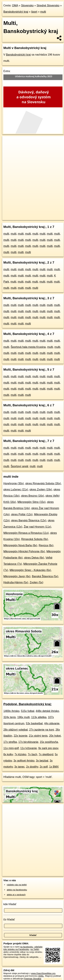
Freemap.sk (45, 215)
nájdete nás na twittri (17, 885)
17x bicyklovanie (28, 742)
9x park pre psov (48, 748)
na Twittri (35, 949)
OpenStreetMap (27, 215)
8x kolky (8, 754)
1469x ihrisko (11, 711)
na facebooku (27, 947)
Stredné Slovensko (48, 5)
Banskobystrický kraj (16, 12)
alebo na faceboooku (17, 890)
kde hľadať (10, 904)
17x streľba (10, 742)
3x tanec (20, 767)
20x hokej (55, 736)
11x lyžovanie (29, 748)
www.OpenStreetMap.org (43, 973)
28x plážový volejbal (16, 730)
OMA (15, 5)
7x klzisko (20, 754)
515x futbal (28, 711)
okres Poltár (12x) (22, 514)
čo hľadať (9, 919)
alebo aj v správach (16, 895)
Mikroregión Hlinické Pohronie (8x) (24, 551)
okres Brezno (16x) (33, 496)
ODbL (41, 976)
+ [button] (8, 142)
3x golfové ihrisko (24, 761)
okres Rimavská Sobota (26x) (43, 483)
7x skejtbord (46, 754)
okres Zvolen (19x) (41, 489)
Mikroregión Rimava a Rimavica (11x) (26, 533)
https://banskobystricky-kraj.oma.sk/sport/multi (23, 217)
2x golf (44, 767)
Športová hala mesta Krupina (28, 347)
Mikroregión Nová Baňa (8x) (20, 545)
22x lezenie (20, 736)
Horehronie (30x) (14, 483)
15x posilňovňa (49, 742)
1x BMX (54, 767)
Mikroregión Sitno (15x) (31, 502)
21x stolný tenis (38, 736)
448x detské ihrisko (47, 711)
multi (43, 12)
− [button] (8, 147)
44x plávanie (52, 723)
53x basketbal (34, 723)
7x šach (33, 754)
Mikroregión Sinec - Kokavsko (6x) (30, 570)
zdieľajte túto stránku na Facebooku (23, 948)
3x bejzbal (42, 761)
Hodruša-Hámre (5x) (16, 582)
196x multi (24, 717)
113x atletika (39, 717)
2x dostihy (32, 767)
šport (34, 12)
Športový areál (19, 466)
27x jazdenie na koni (42, 730)
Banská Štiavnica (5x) (45, 576)
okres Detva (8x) (34, 558)
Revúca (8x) (46, 545)
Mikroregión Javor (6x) (17, 576)
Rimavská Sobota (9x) (35, 539)
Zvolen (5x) (36, 582)
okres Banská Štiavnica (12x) (29, 520)
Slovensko (27, 5)
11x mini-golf (11, 748)
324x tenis (10, 717)
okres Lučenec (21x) (16, 489)
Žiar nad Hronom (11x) (37, 527)
